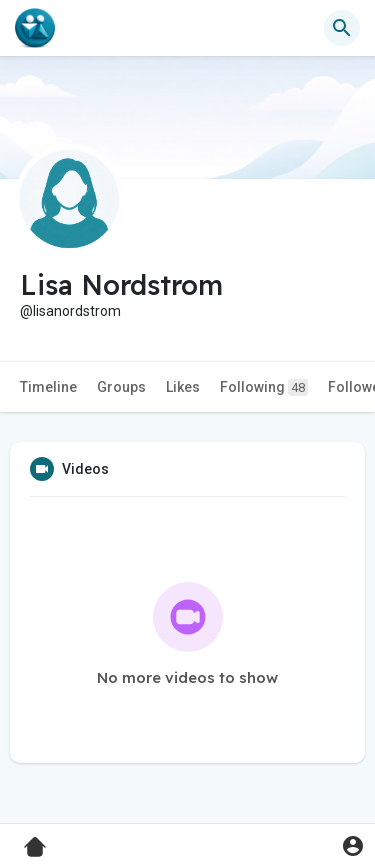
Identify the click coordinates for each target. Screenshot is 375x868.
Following (264, 387)
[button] (342, 28)
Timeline (48, 387)
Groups (121, 387)
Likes (183, 387)
